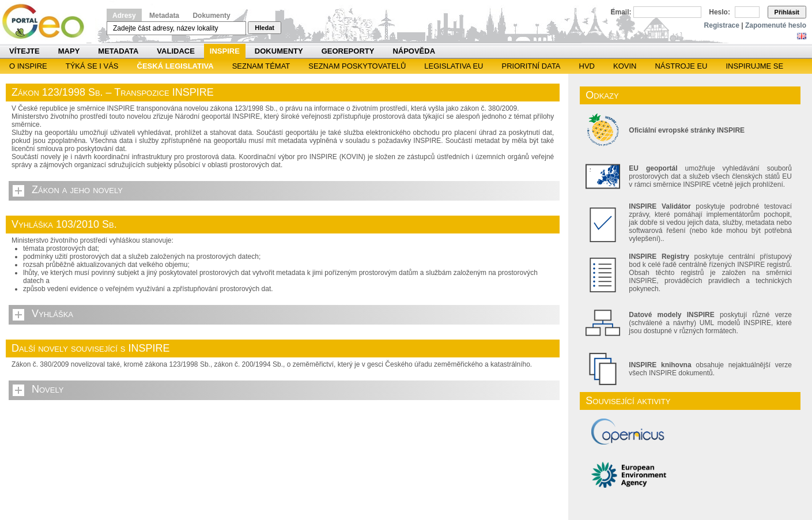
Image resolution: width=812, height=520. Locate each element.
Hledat (265, 28)
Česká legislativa (175, 66)
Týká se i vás (92, 66)
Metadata (164, 16)
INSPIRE (225, 51)
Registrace (722, 25)
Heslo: (720, 12)
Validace (175, 51)
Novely (48, 389)
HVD (587, 66)
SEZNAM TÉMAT (261, 66)
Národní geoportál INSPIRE (48, 22)
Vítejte (24, 51)
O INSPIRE (28, 66)
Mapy (69, 51)
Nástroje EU (681, 66)
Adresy (124, 16)
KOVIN (625, 66)
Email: (621, 12)
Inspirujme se (754, 66)
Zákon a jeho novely (77, 190)
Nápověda (414, 51)
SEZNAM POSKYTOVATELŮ (357, 66)
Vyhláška (52, 314)
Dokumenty (211, 16)
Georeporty (348, 51)
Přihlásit (787, 12)
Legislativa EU (454, 66)
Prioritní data (531, 66)
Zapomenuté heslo (776, 25)
